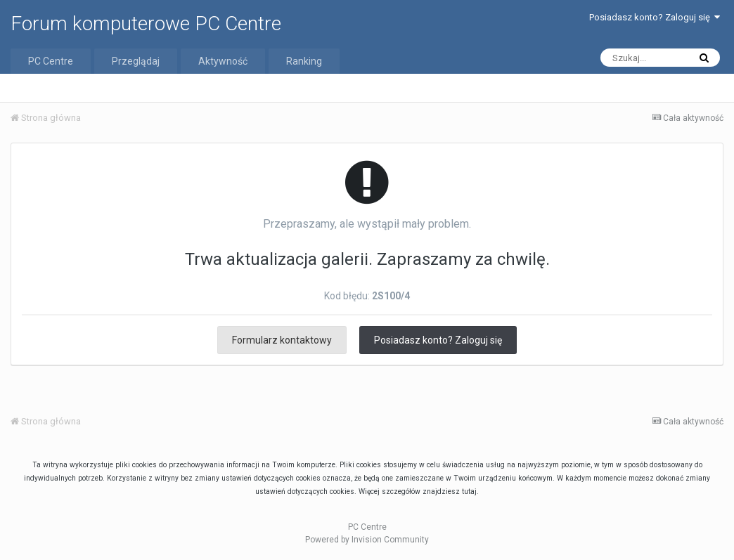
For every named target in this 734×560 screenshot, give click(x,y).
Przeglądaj (136, 61)
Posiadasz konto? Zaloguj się (655, 17)
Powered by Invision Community (367, 540)
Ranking (304, 61)
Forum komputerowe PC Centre (146, 24)
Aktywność (223, 61)
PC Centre (51, 61)
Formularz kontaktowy (282, 340)
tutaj (469, 491)
